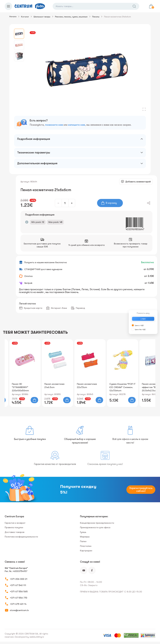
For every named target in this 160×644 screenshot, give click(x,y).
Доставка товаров (15, 532)
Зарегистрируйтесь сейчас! (141, 490)
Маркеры (85, 537)
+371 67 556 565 (19, 591)
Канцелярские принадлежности (97, 523)
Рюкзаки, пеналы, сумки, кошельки (71, 17)
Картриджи (86, 551)
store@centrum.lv (19, 610)
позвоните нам (54, 125)
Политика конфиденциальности (21, 537)
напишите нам (76, 125)
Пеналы (96, 17)
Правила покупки (14, 527)
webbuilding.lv (37, 637)
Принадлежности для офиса (95, 527)
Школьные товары (42, 17)
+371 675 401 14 (18, 604)
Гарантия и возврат (15, 523)
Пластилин (86, 546)
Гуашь (83, 532)
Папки (83, 541)
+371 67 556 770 (19, 598)
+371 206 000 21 (19, 579)
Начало (13, 16)
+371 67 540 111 (18, 585)
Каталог (25, 17)
